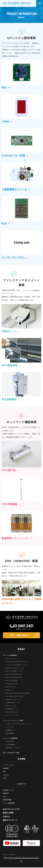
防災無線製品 (11, 734)
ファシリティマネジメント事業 (14, 721)
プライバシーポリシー (10, 855)
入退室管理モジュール (14, 703)
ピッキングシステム (13, 716)
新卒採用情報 (8, 800)
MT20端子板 (10, 742)
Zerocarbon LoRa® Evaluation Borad (19, 694)
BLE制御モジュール (13, 709)
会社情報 (21, 759)
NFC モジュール (12, 659)
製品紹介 (21, 650)
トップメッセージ (9, 766)
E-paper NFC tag (12, 684)
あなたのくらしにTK (12, 810)
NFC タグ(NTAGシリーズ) (15, 672)
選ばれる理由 (9, 813)
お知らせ (7, 817)
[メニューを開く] (40, 3)
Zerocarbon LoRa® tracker (16, 697)
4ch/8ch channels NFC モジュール (18, 662)
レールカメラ (11, 728)
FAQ (5, 797)
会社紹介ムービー (9, 791)
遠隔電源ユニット (12, 731)
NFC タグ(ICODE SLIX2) (15, 678)
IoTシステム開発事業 (10, 656)
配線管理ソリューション (14, 748)
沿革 (4, 772)
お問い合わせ (22, 636)
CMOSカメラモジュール (14, 700)
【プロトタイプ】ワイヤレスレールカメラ (20, 724)
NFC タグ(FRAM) (12, 681)
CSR (5, 779)
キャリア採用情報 (9, 804)
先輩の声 (6, 794)
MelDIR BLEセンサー (14, 712)
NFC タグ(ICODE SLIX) (15, 675)
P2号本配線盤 (11, 745)
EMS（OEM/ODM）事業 (12, 753)
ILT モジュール (11, 687)
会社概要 (6, 769)
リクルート (22, 784)
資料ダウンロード (11, 821)
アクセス (6, 775)
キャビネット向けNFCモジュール (17, 665)
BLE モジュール (12, 706)
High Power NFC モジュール (16, 668)
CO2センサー (11, 690)
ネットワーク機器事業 (11, 739)
